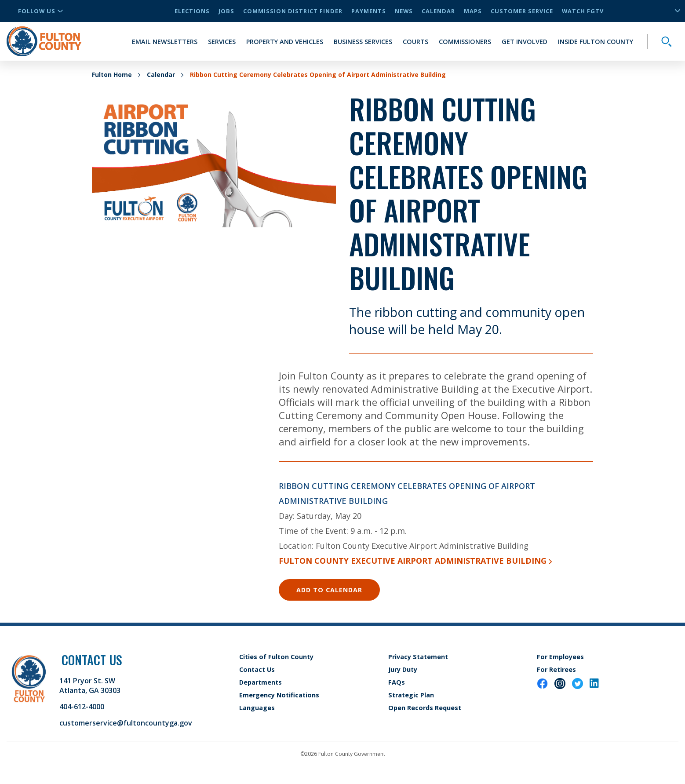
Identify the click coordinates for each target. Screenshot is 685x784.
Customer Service (522, 11)
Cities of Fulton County (276, 657)
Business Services (363, 42)
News (404, 11)
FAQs (397, 682)
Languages (257, 708)
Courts (415, 42)
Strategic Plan (411, 695)
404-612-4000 (82, 707)
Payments (369, 11)
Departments (261, 682)
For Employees (560, 657)
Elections (192, 11)
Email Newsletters (165, 42)
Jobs (226, 11)
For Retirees (556, 669)
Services (222, 42)
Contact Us (257, 669)
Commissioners (465, 42)
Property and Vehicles (285, 42)
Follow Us (40, 11)
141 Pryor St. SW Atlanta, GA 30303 (90, 686)
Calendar (438, 11)
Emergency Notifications (279, 695)
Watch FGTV (583, 11)
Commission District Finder (293, 11)
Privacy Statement (418, 657)
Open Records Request (425, 708)
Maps (473, 11)
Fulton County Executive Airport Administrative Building (415, 561)
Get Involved (525, 42)
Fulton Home (112, 75)
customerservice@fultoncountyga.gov (126, 723)
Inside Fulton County (596, 42)
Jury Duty (403, 669)
